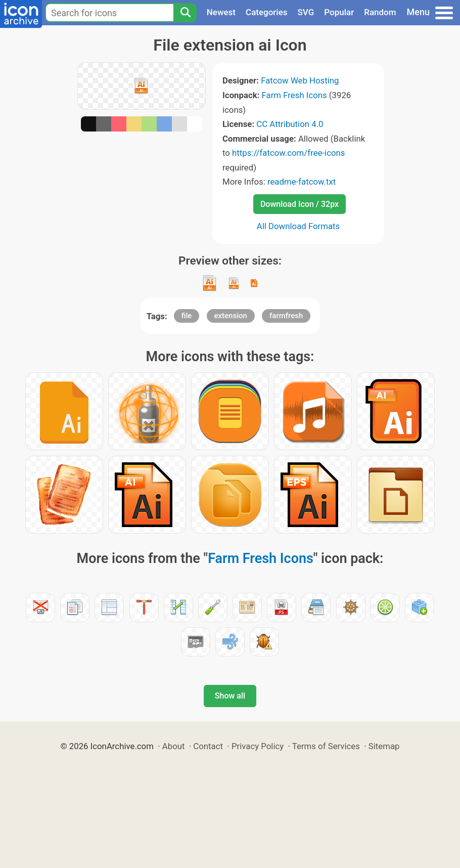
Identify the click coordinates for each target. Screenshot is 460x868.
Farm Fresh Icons (294, 95)
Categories (267, 12)
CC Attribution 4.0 (290, 124)
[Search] (185, 13)
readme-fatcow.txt (302, 182)
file (187, 316)
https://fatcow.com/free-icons (288, 153)
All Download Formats (298, 226)
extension (231, 316)
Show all (230, 696)
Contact (208, 746)
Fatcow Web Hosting (300, 80)
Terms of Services (326, 746)
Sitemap (384, 746)
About (174, 746)
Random (380, 12)
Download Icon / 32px (300, 204)
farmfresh (286, 316)
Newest (221, 12)
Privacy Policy (258, 746)
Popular (339, 12)
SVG (306, 12)
